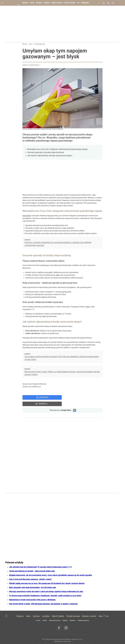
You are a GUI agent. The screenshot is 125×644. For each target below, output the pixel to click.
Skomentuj (85, 397)
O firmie (38, 614)
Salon (32, 3)
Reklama (65, 614)
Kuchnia (39, 3)
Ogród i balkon (57, 3)
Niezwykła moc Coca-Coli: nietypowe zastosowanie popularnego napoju (57, 149)
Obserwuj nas (59, 404)
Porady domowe (70, 3)
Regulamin (73, 614)
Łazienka (47, 3)
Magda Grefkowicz (39, 384)
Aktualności (104, 610)
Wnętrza (25, 3)
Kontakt (45, 614)
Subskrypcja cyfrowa (55, 614)
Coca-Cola (26, 216)
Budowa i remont (89, 610)
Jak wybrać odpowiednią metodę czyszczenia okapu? (50, 155)
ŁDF (78, 3)
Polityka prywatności (83, 614)
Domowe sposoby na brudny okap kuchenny (46, 152)
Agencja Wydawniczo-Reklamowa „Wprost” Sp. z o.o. (67, 633)
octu (88, 307)
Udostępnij (44, 397)
